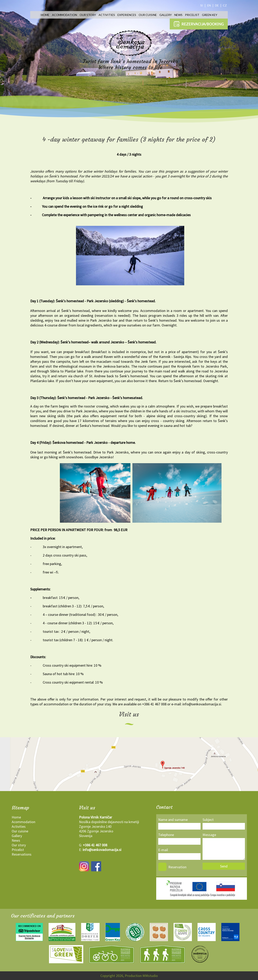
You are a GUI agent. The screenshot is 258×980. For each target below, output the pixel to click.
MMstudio (150, 976)
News (178, 15)
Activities (107, 15)
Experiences (127, 15)
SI (202, 5)
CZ (225, 5)
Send (224, 866)
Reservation (177, 867)
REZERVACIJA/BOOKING (199, 24)
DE (217, 5)
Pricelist (192, 15)
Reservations (22, 854)
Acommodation (64, 15)
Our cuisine (148, 15)
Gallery (166, 15)
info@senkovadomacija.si (102, 850)
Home (45, 15)
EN (209, 5)
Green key (210, 15)
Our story (88, 15)
